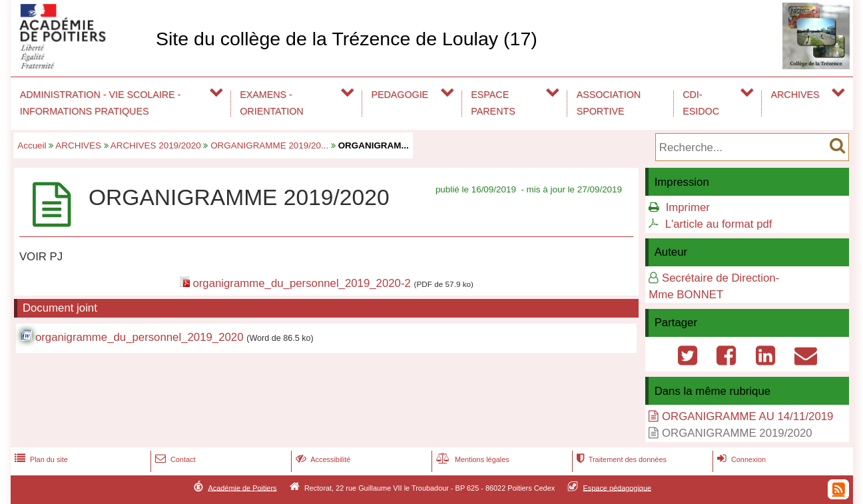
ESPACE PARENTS (493, 103)
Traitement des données (620, 459)
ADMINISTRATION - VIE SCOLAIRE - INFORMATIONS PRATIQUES (101, 103)
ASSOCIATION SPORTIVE (609, 103)
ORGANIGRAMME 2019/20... (269, 145)
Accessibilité (322, 459)
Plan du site (40, 459)
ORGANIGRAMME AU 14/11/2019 (747, 416)
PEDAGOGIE (400, 95)
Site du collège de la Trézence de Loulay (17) (347, 39)
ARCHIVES (795, 95)
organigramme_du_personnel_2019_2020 (140, 337)
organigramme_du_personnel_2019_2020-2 (301, 283)
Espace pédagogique (618, 487)
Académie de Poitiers (242, 487)
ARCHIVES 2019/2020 (156, 145)
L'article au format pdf (719, 224)
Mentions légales (471, 459)
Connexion (740, 459)
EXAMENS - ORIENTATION (271, 103)
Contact (174, 459)
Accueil (32, 145)
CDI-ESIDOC (701, 103)
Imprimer (688, 207)
